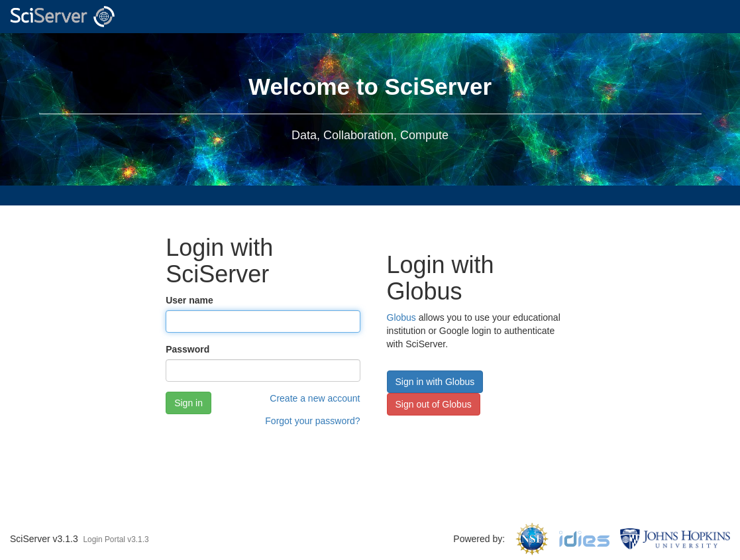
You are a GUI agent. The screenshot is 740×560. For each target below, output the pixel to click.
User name (189, 300)
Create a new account (315, 398)
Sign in (188, 403)
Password (187, 349)
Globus (401, 317)
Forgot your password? (312, 421)
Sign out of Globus (434, 404)
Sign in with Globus (435, 382)
